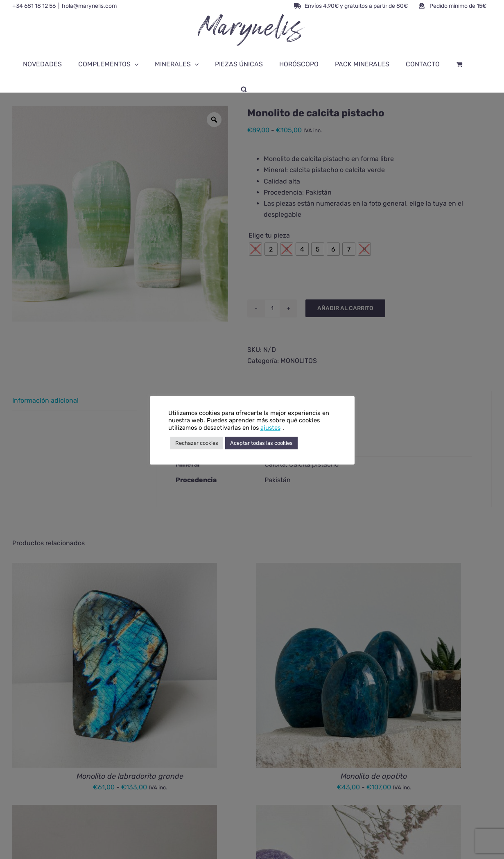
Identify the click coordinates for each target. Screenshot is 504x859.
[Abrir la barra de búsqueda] (244, 89)
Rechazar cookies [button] (197, 443)
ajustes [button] (270, 428)
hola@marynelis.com (89, 6)
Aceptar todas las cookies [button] (261, 443)
